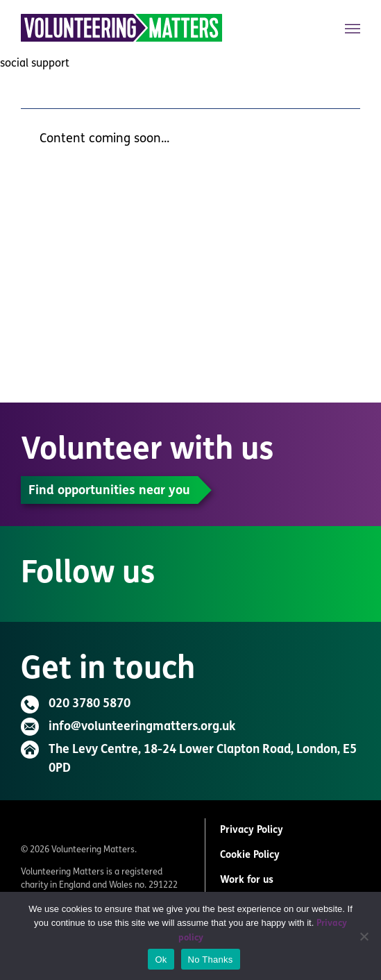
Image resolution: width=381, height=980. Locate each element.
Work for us (247, 880)
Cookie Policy (250, 855)
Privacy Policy (252, 830)
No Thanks (211, 960)
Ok (161, 960)
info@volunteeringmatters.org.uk (142, 727)
